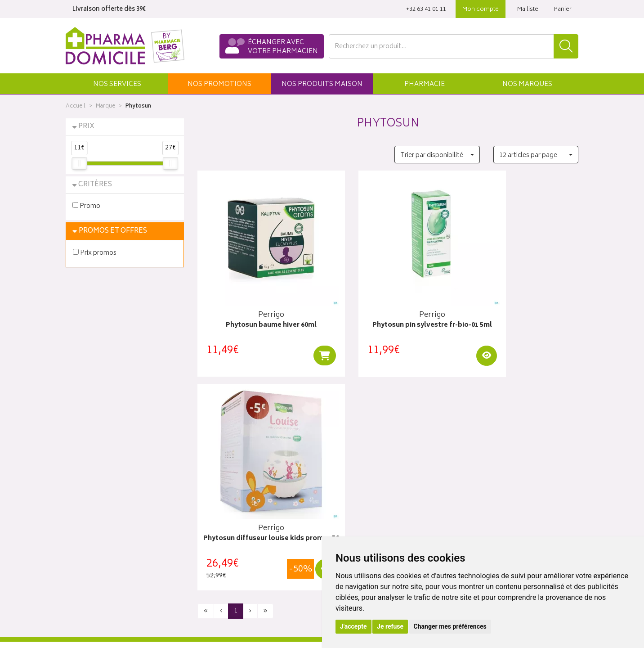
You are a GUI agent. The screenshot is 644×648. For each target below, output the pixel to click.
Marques (527, 84)
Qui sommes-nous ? (95, 464)
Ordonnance (215, 526)
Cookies (209, 579)
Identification (347, 464)
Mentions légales (221, 558)
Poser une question (94, 474)
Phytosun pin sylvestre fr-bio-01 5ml (388, 313)
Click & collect (481, 464)
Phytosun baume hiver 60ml (256, 308)
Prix (86, 127)
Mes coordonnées (355, 474)
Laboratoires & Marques (231, 474)
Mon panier (344, 495)
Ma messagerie (350, 516)
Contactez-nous (89, 485)
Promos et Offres (113, 231)
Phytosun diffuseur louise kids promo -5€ (519, 313)
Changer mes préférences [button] (450, 626)
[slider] (79, 163)
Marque (105, 106)
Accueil (76, 106)
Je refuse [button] (390, 626)
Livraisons (475, 474)
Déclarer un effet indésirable (237, 537)
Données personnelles (230, 568)
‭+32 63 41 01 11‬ (426, 10)
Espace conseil (219, 505)
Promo (86, 206)
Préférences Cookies (227, 589)
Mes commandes (353, 485)
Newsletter (213, 516)
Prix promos (95, 253)
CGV (204, 547)
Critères (95, 185)
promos (219, 84)
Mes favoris (345, 505)
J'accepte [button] (353, 626)
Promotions (214, 485)
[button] (117, 84)
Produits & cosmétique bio (235, 495)
